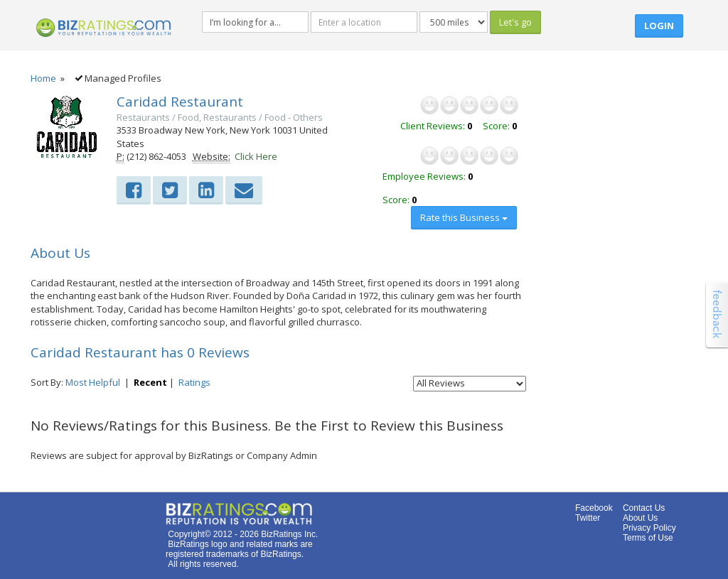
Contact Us (644, 508)
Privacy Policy (649, 528)
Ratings (194, 382)
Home (43, 78)
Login (659, 26)
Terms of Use (648, 538)
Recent (150, 382)
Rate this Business (464, 217)
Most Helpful (93, 382)
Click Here (256, 156)
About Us (640, 518)
